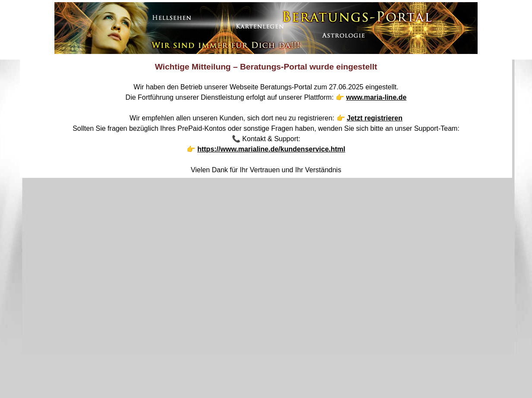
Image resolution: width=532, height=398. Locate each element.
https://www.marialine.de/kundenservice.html (271, 149)
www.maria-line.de (377, 97)
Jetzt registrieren (375, 118)
